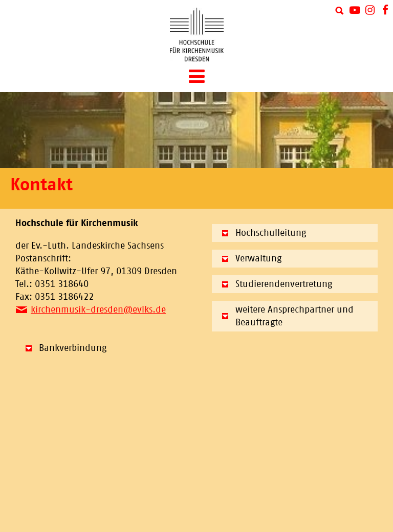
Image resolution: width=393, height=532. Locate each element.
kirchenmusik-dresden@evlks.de (98, 309)
